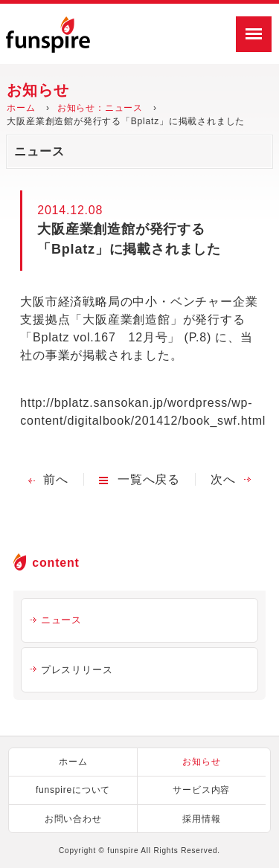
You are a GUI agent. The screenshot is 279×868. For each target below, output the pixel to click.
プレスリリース (77, 670)
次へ (223, 479)
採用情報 (201, 819)
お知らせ (201, 762)
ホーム (21, 108)
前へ (56, 479)
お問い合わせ (73, 819)
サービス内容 (201, 790)
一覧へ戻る (149, 479)
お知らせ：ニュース (100, 108)
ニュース (61, 620)
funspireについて (73, 790)
